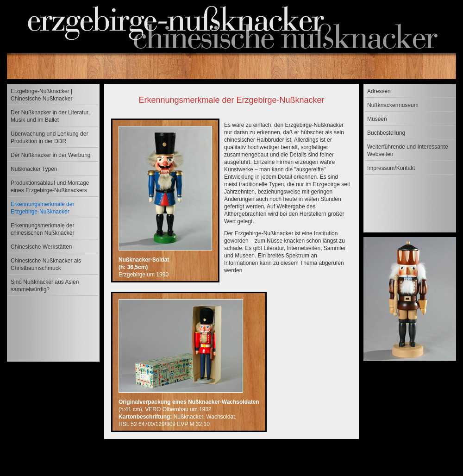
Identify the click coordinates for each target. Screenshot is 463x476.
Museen (377, 119)
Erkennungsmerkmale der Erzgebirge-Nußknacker (42, 208)
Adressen (379, 91)
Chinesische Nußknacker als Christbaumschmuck (46, 264)
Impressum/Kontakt (391, 168)
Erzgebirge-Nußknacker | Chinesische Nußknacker (41, 95)
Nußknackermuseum (393, 105)
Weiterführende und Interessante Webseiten (408, 150)
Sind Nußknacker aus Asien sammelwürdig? (45, 286)
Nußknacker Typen (34, 169)
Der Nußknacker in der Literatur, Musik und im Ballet (50, 116)
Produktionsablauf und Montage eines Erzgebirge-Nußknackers (50, 187)
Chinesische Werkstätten (41, 247)
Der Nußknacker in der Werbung (51, 155)
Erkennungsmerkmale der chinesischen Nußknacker (42, 229)
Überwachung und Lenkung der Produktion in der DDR (49, 138)
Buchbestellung (386, 133)
